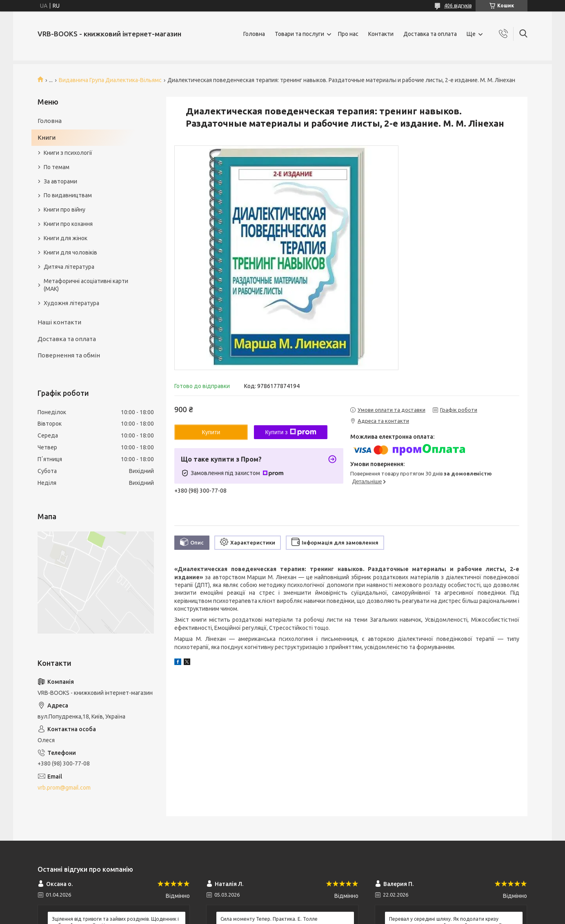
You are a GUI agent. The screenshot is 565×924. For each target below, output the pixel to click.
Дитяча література (69, 267)
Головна (254, 34)
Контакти (381, 34)
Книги (47, 137)
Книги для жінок (66, 238)
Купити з (290, 432)
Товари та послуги (299, 34)
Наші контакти (59, 322)
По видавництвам (68, 195)
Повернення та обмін (69, 355)
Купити (211, 432)
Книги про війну (65, 210)
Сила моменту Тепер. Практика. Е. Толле (269, 919)
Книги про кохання (68, 224)
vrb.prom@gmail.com (64, 788)
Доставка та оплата (430, 34)
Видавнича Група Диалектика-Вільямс (110, 80)
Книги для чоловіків (70, 252)
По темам (57, 167)
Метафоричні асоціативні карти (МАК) (86, 285)
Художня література (71, 303)
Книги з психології (68, 153)
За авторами (60, 181)
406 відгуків (458, 6)
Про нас (348, 34)
